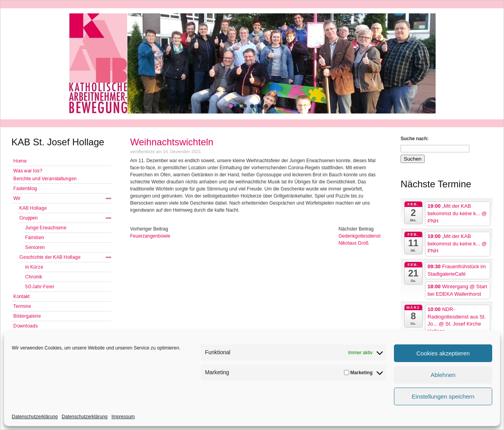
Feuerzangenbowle (150, 236)
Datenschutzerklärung (35, 417)
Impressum (123, 417)
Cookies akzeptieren (443, 353)
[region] (252, 63)
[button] (231, 106)
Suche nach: (415, 139)
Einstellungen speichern (443, 396)
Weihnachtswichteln (172, 142)
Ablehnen (443, 375)
